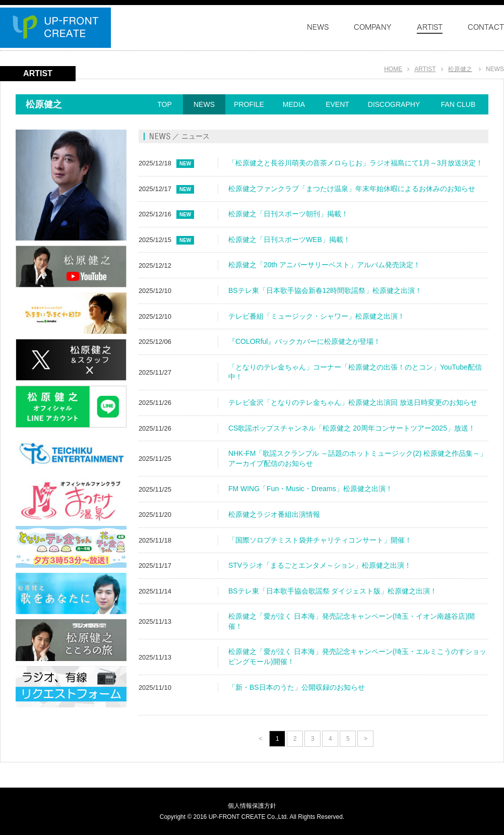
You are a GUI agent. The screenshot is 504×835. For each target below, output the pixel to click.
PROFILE (249, 104)
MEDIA (294, 104)
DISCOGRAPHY (394, 104)
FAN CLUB (458, 104)
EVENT (337, 104)
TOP (165, 104)
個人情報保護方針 (252, 806)
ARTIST (425, 69)
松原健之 (460, 69)
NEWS (204, 104)
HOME (393, 69)
